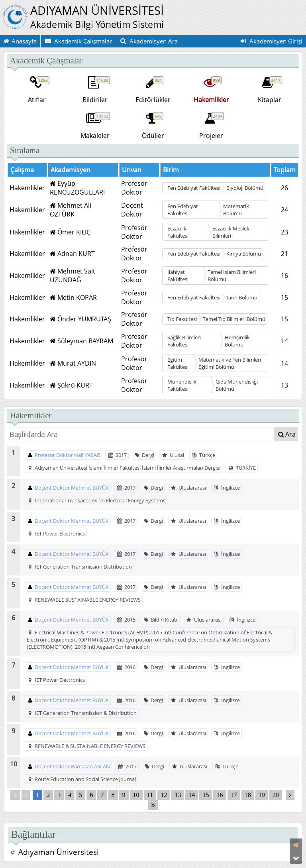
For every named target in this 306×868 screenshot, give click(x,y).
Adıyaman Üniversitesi (54, 852)
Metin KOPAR (73, 297)
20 (276, 795)
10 (136, 795)
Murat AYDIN (73, 363)
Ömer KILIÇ (70, 232)
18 (248, 795)
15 (206, 795)
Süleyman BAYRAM (81, 341)
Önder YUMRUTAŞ (80, 319)
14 (192, 795)
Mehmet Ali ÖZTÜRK (71, 210)
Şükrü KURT (71, 385)
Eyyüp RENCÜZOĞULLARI (77, 188)
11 (150, 795)
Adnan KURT (72, 254)
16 (220, 795)
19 (262, 795)
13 (178, 795)
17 (234, 795)
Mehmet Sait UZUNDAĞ (73, 276)
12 (164, 795)
